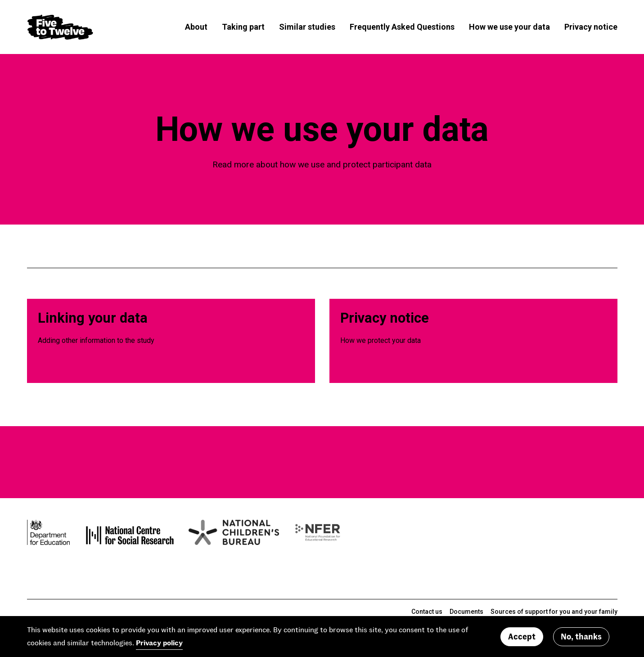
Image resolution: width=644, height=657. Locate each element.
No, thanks (581, 636)
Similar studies (307, 27)
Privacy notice (591, 27)
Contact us (427, 612)
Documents (466, 612)
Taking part (243, 27)
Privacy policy (159, 642)
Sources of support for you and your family (554, 612)
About (196, 27)
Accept (522, 636)
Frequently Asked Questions (402, 27)
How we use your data (509, 27)
